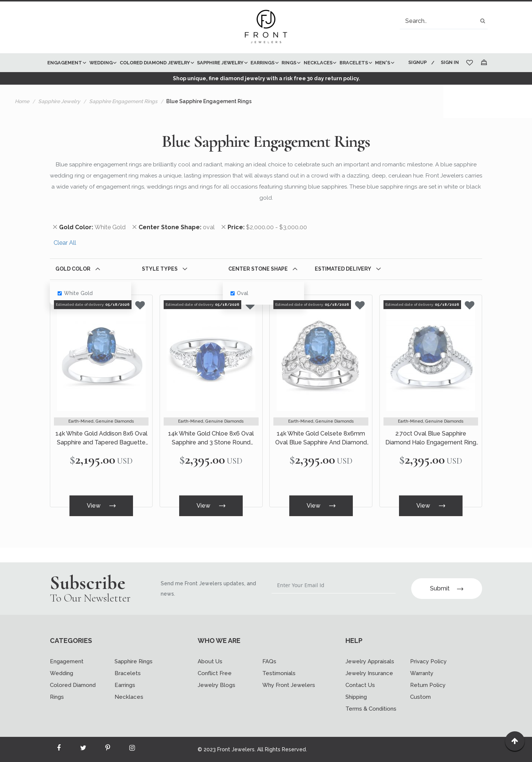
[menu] (223, 72)
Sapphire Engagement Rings (123, 120)
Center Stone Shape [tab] (258, 288)
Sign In (450, 62)
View (101, 524)
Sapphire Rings (134, 661)
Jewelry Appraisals (370, 661)
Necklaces (129, 697)
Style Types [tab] (160, 288)
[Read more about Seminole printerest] (108, 749)
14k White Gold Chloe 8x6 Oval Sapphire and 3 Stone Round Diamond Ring (211, 458)
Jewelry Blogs (216, 685)
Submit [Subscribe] (447, 588)
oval (239, 312)
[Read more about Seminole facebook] (59, 749)
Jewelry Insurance (369, 673)
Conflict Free (215, 673)
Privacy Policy (428, 661)
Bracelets (128, 673)
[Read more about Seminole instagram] (132, 749)
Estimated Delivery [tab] (343, 288)
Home (22, 120)
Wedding (62, 673)
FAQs (269, 661)
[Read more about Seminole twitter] (83, 749)
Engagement (67, 661)
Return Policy (428, 685)
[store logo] (266, 27)
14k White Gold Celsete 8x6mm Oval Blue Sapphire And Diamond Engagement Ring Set (321, 458)
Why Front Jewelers (289, 685)
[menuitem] (65, 63)
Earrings (125, 685)
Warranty (422, 673)
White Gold (75, 312)
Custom (420, 697)
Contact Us (360, 685)
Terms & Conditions (371, 709)
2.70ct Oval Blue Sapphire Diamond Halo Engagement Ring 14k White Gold (431, 458)
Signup (417, 62)
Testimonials (279, 673)
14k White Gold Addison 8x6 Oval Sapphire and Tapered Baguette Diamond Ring (101, 458)
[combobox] (444, 21)
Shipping (356, 697)
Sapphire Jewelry (59, 120)
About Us (210, 661)
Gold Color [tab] (73, 288)
